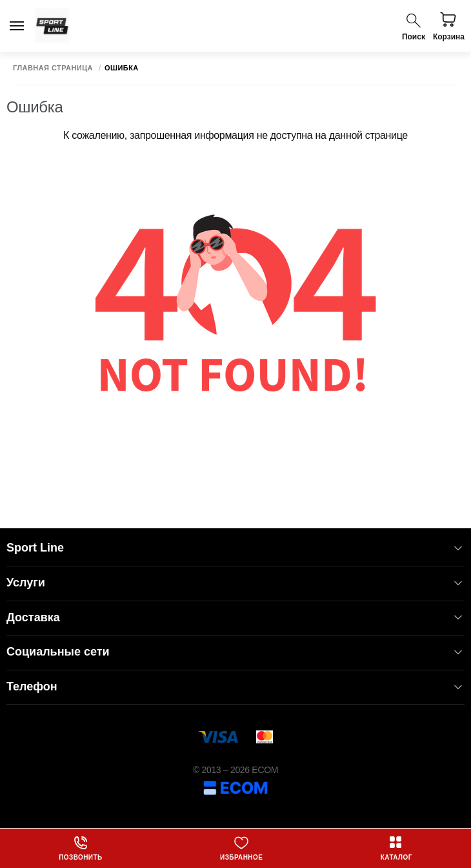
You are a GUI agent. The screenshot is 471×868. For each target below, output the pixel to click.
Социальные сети (235, 652)
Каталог (396, 848)
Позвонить (80, 848)
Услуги (235, 583)
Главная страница (53, 68)
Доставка (235, 618)
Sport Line (235, 548)
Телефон (235, 687)
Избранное (241, 848)
